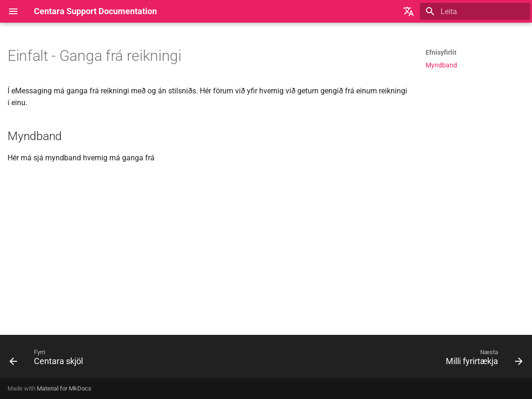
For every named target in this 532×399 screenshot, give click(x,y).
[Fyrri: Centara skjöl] (49, 359)
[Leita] (475, 11)
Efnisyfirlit (441, 52)
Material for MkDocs (64, 388)
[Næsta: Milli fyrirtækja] (482, 359)
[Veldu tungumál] (409, 11)
